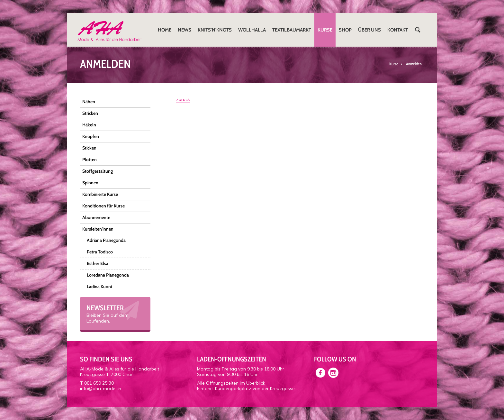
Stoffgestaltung (98, 171)
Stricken (90, 113)
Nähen (89, 102)
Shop (345, 30)
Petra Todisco (100, 252)
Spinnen (90, 183)
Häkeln (89, 125)
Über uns (369, 30)
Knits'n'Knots (215, 30)
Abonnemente (96, 217)
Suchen (418, 30)
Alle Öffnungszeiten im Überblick (231, 383)
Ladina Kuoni (99, 287)
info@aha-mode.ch (101, 388)
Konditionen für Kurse (104, 206)
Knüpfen (91, 136)
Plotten (90, 160)
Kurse (325, 30)
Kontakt (398, 30)
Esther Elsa (98, 263)
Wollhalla (252, 30)
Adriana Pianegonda (106, 240)
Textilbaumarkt (292, 30)
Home (165, 30)
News (184, 30)
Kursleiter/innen (98, 229)
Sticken (89, 148)
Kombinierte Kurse (100, 194)
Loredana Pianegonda (108, 275)
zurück (183, 99)
